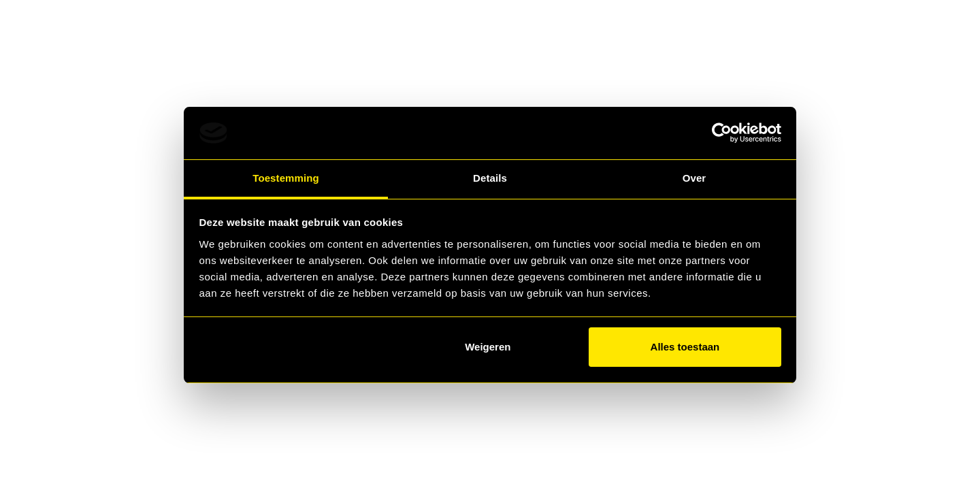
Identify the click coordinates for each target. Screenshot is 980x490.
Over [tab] (695, 178)
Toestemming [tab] (286, 178)
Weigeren (488, 347)
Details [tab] (490, 178)
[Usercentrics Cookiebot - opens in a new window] (722, 133)
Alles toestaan (685, 347)
